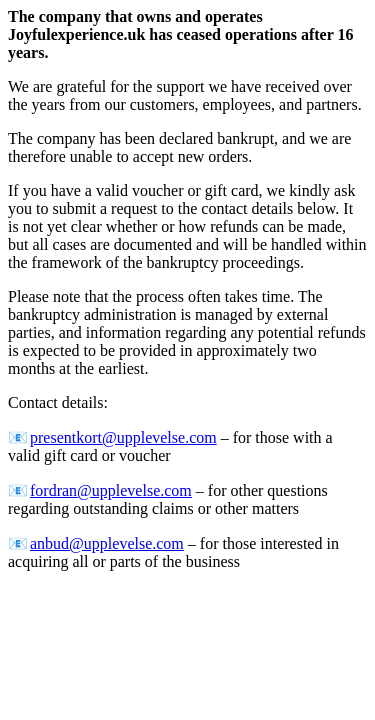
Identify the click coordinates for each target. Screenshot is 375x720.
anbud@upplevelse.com (107, 543)
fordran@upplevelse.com (111, 490)
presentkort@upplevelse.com (123, 437)
